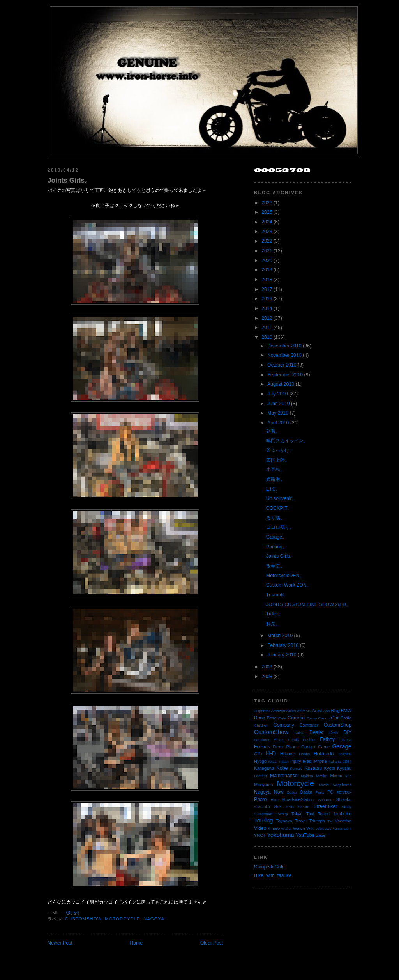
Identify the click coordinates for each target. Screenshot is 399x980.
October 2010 (282, 365)
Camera (296, 718)
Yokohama (280, 835)
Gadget (308, 747)
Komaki (296, 768)
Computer (309, 725)
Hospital (344, 754)
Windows (323, 828)
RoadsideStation (298, 799)
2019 (267, 270)
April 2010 (278, 423)
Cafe (282, 718)
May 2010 (278, 413)
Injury (296, 761)
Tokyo (297, 814)
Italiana (335, 761)
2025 (267, 212)
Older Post (212, 943)
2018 (267, 280)
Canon (324, 718)
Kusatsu (313, 768)
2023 (267, 232)
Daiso (299, 733)
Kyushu (344, 768)
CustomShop (338, 725)
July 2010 (278, 394)
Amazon (278, 711)
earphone (262, 740)
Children (261, 725)
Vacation (343, 821)
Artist (317, 711)
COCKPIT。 (279, 508)
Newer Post (60, 943)
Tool (310, 814)
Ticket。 (275, 614)
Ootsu (292, 792)
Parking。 (277, 547)
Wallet (287, 828)
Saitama (325, 800)
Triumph (317, 821)
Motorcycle (122, 919)
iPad (307, 761)
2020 (267, 261)
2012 (267, 318)
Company (284, 725)
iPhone (320, 761)
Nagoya (154, 919)
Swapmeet (263, 814)
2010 (267, 337)
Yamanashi (342, 828)
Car (335, 718)
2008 (267, 677)
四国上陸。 (278, 460)
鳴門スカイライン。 (287, 441)
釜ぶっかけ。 (280, 450)
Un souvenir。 (281, 498)
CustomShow (83, 919)
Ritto (275, 800)
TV (330, 821)
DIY (347, 732)
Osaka (306, 792)
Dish (334, 732)
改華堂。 (275, 566)
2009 (267, 667)
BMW (346, 711)
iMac (273, 761)
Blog (335, 711)
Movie (324, 785)
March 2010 (280, 636)
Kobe (282, 768)
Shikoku (344, 799)
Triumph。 (277, 595)
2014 (267, 308)
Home (136, 943)
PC (330, 792)
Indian (283, 761)
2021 (267, 251)
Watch (299, 828)
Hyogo (260, 761)
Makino (307, 776)
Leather (261, 776)
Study (347, 807)
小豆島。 (275, 470)
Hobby (305, 754)
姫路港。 (275, 479)
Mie (348, 776)
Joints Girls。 (69, 180)
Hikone (288, 754)
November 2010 (284, 355)
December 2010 (284, 346)
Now (279, 792)
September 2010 (285, 375)
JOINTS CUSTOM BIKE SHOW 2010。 (308, 604)
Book (260, 718)
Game (324, 747)
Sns (278, 806)
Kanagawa (264, 768)
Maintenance (284, 776)
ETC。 (273, 489)
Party (320, 792)
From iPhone (286, 747)
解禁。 (273, 624)
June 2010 (279, 404)
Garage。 (276, 537)
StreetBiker (325, 806)
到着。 (273, 431)
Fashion (310, 740)
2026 (267, 203)
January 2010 (282, 655)
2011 (267, 328)
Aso (327, 711)
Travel (300, 821)
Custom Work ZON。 (289, 585)
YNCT (260, 835)
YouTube (305, 835)
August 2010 (281, 384)
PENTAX (344, 792)
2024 (267, 222)
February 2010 (283, 645)
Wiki (310, 828)
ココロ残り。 (280, 527)
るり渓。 (275, 518)
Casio (346, 718)
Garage (342, 746)
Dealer (316, 732)
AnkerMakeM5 (299, 711)
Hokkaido (324, 754)
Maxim (322, 776)
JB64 (347, 761)
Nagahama (342, 785)
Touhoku (342, 814)
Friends (262, 747)
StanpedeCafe (269, 867)
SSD (290, 807)
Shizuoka (262, 807)
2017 (267, 289)
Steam (304, 807)
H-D (271, 753)
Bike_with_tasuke (273, 875)
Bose (271, 718)
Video (260, 828)
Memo (336, 776)
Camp (312, 718)
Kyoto (329, 768)
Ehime (279, 740)
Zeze (321, 835)
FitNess (345, 740)
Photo (260, 799)
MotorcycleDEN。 (285, 576)
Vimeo (274, 828)
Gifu (258, 754)
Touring (264, 821)
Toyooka (284, 821)
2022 (267, 241)
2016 (267, 299)
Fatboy (327, 739)
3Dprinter (262, 711)
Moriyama (264, 785)
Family (294, 740)
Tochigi (282, 814)
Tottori (324, 814)
